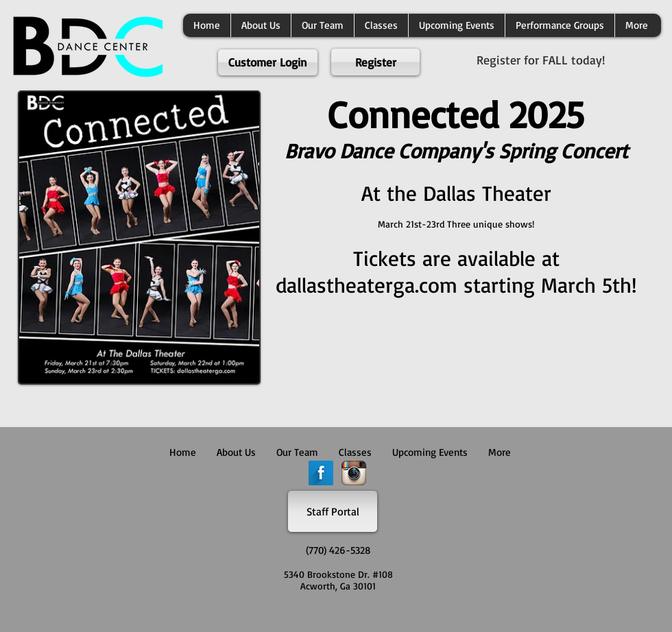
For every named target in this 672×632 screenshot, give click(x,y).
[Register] (375, 62)
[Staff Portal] (333, 511)
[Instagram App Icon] (354, 473)
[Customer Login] (268, 62)
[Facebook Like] (333, 615)
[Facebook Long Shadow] (321, 473)
